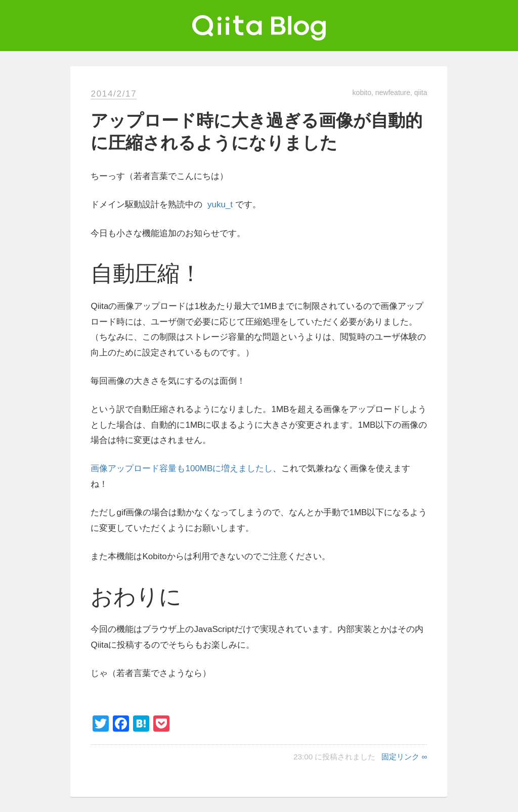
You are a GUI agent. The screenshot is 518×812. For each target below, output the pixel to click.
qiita (421, 93)
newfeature (393, 93)
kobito (362, 93)
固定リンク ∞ (404, 757)
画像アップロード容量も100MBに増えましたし (182, 468)
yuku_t (220, 205)
